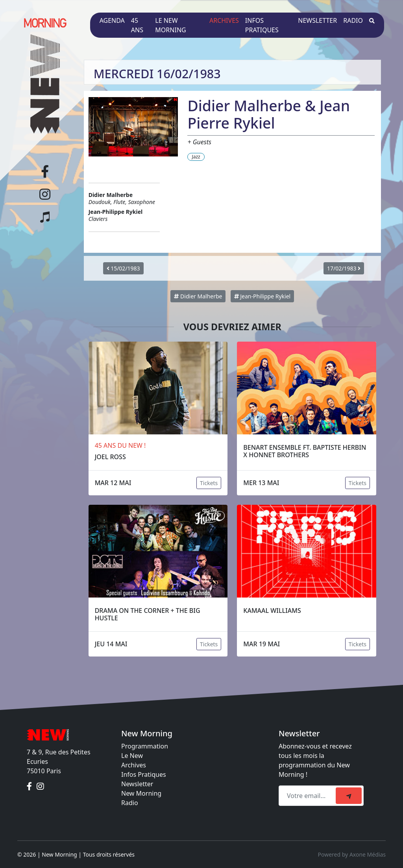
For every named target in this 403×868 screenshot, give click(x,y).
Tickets (209, 483)
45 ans (137, 25)
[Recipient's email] (308, 796)
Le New (132, 756)
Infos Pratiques (144, 774)
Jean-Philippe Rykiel (263, 296)
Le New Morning (170, 25)
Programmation (145, 746)
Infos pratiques (262, 25)
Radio (353, 20)
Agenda (112, 20)
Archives (224, 20)
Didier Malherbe (198, 296)
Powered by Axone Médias (352, 854)
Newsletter (317, 20)
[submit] (349, 796)
